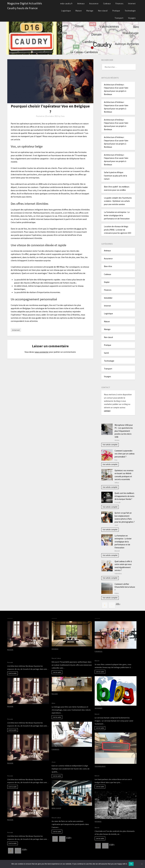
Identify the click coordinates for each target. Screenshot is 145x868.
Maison (79, 11)
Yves (63, 116)
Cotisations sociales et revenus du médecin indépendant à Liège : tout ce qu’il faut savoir (70, 755)
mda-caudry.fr (66, 4)
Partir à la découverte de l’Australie (111, 824)
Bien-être (108, 266)
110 (24, 849)
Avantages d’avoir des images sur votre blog (115, 711)
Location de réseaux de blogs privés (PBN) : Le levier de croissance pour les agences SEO (118, 230)
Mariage (90, 11)
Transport (119, 18)
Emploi (107, 282)
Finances (119, 4)
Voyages (132, 18)
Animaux (81, 4)
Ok (131, 864)
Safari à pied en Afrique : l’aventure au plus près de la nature (115, 176)
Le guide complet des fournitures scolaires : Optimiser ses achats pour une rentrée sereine (118, 201)
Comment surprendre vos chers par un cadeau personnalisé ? (125, 454)
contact (107, 411)
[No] (142, 864)
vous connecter (42, 352)
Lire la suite (12, 673)
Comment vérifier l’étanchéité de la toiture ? (125, 587)
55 (118, 604)
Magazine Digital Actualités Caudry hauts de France (25, 6)
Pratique (116, 11)
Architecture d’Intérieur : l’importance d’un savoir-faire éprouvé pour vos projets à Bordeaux (28, 656)
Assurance (94, 4)
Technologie (130, 11)
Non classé (103, 11)
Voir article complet (110, 445)
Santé (106, 353)
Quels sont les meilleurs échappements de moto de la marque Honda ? (124, 496)
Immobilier (108, 298)
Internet (132, 4)
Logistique (66, 11)
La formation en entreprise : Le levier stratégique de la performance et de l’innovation (117, 215)
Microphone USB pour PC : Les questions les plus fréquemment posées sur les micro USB (124, 431)
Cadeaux (107, 4)
